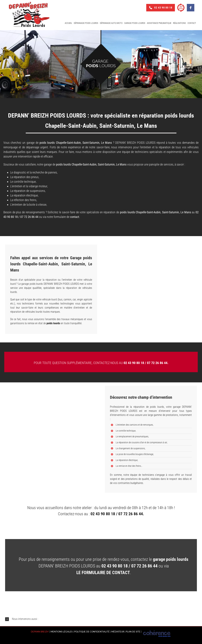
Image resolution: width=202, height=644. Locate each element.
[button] (101, 619)
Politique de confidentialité (92, 632)
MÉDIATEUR (118, 632)
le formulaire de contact (103, 573)
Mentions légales (62, 632)
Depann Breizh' (40, 632)
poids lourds (63, 164)
